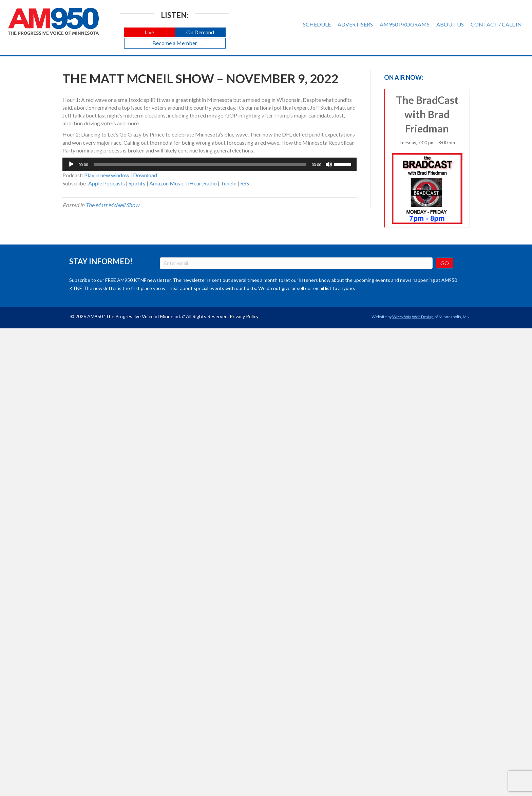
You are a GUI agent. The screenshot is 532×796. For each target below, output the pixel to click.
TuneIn (229, 183)
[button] (149, 32)
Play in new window (107, 175)
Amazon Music (167, 183)
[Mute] (329, 164)
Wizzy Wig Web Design (413, 317)
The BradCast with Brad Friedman (427, 159)
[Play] (71, 164)
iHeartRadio (202, 183)
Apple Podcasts (107, 183)
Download (145, 175)
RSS (245, 183)
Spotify (137, 183)
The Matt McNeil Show (112, 205)
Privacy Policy (244, 316)
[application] (210, 164)
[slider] (200, 164)
